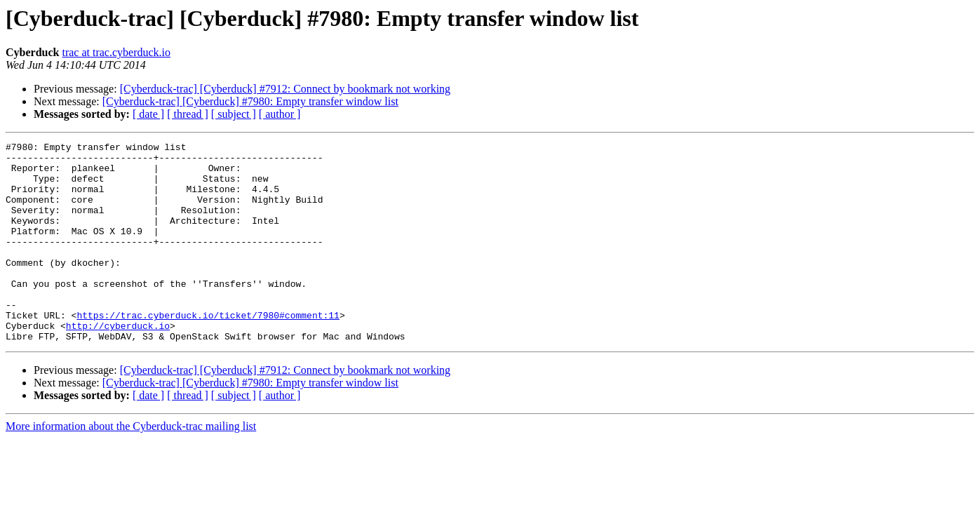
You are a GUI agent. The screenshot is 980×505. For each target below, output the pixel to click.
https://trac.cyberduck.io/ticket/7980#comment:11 (208, 351)
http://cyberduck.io (118, 363)
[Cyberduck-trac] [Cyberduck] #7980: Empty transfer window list (250, 101)
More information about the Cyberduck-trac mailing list (131, 466)
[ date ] (148, 114)
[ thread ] (188, 114)
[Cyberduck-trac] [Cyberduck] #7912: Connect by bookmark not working (285, 89)
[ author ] (280, 114)
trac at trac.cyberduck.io (116, 52)
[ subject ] (234, 114)
